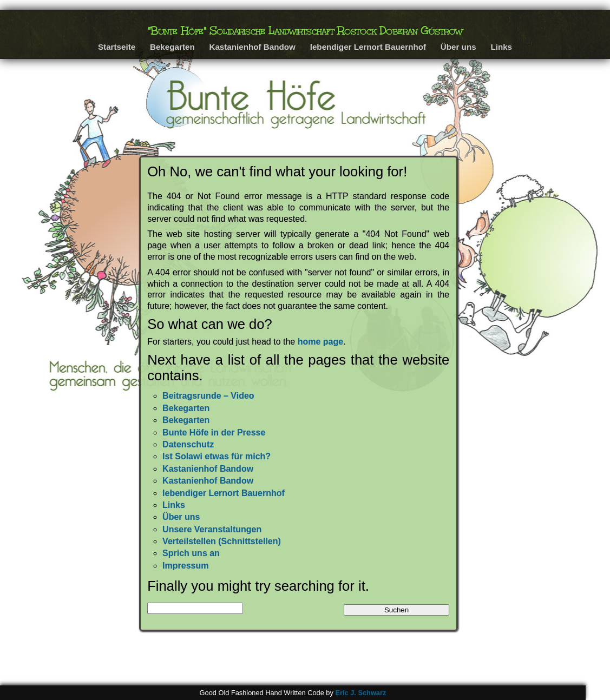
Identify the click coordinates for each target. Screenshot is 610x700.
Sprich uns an (191, 553)
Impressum (185, 566)
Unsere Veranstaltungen (212, 529)
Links (501, 47)
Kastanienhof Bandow (252, 47)
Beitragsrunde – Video (208, 396)
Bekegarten (172, 47)
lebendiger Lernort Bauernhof (368, 47)
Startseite (117, 47)
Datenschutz (188, 444)
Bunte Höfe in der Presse (214, 432)
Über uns (458, 47)
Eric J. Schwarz (360, 693)
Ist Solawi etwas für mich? (217, 456)
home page (320, 342)
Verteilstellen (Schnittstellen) (222, 541)
